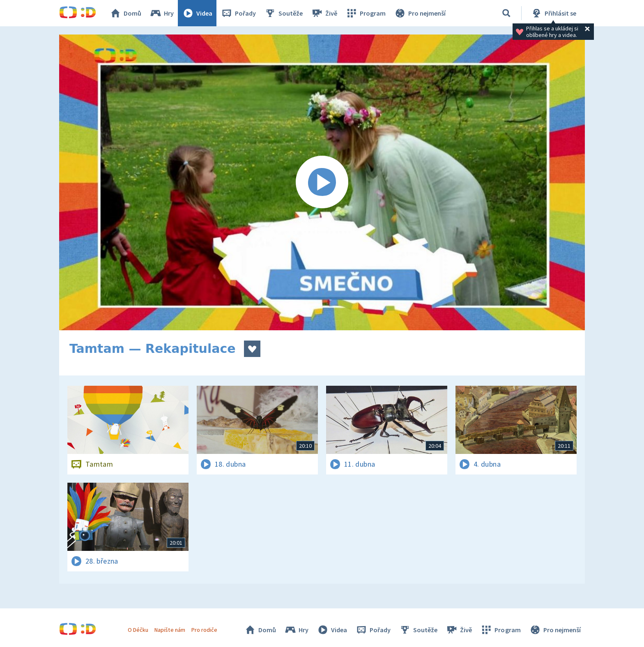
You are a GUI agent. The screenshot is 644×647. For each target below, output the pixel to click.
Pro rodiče (204, 630)
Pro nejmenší (420, 13)
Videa (197, 13)
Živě (324, 13)
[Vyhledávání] (506, 13)
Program (366, 13)
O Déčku (138, 630)
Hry (162, 13)
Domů (125, 13)
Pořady (238, 13)
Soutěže (283, 13)
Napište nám (170, 630)
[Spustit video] (322, 182)
